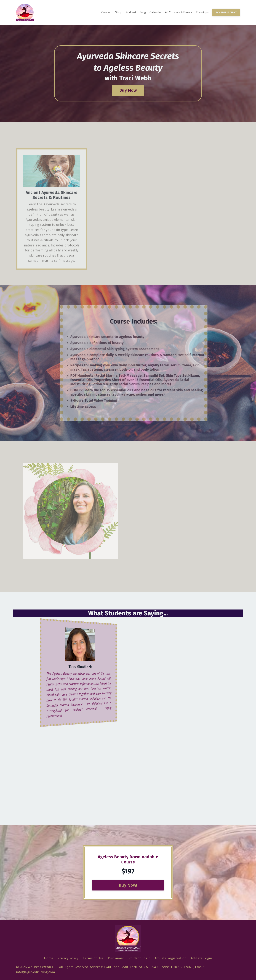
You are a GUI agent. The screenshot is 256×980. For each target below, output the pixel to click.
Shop (119, 12)
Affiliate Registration (170, 958)
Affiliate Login (201, 958)
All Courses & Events (179, 12)
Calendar (155, 12)
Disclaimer (116, 958)
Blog (143, 12)
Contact (106, 12)
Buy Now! (128, 885)
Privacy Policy (68, 958)
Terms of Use (93, 958)
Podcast (131, 12)
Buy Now (128, 90)
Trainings (202, 12)
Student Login (139, 958)
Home (49, 958)
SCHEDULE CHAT (226, 12)
